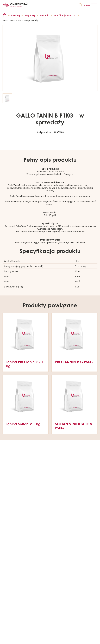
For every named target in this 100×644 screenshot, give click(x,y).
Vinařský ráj (5, 15)
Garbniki (45, 15)
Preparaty (30, 15)
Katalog (16, 15)
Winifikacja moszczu (65, 15)
